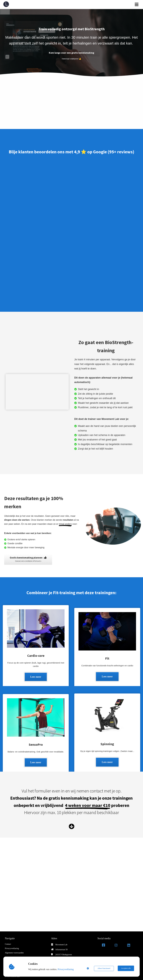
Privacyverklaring (66, 969)
